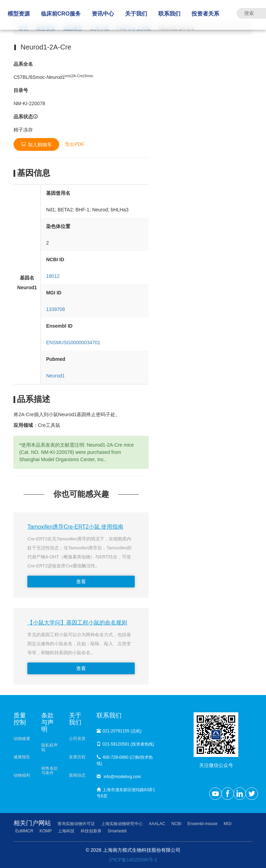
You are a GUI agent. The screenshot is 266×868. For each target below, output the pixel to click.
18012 (53, 276)
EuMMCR (24, 831)
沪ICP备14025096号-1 (133, 860)
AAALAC (157, 824)
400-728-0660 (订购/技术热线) (125, 760)
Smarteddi (117, 831)
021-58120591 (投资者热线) (125, 744)
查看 (81, 582)
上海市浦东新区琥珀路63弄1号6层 (126, 793)
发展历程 (77, 757)
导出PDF (74, 144)
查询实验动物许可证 (76, 824)
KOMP (46, 831)
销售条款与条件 (50, 771)
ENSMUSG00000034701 (73, 342)
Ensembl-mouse (202, 824)
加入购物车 (36, 144)
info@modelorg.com (119, 777)
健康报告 (22, 757)
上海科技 (66, 831)
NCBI (176, 824)
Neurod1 (55, 376)
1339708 (56, 309)
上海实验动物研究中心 (122, 824)
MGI (228, 824)
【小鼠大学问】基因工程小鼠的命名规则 (77, 623)
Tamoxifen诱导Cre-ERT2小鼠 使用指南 (75, 527)
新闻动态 (77, 775)
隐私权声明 (50, 747)
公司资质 (77, 739)
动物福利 (22, 775)
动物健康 (22, 739)
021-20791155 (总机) (119, 731)
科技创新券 (91, 831)
